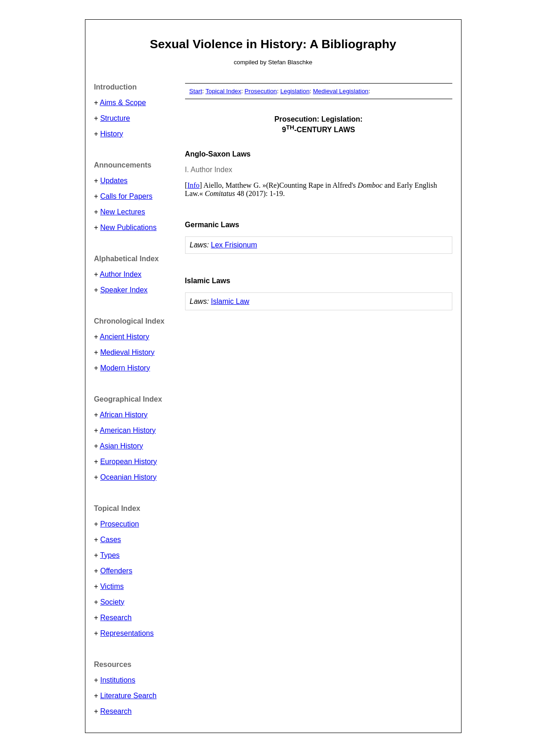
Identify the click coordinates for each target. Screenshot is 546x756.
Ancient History (124, 337)
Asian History (121, 446)
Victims (112, 586)
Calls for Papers (126, 196)
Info (194, 185)
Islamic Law (230, 301)
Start (196, 91)
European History (129, 462)
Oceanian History (128, 477)
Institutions (118, 680)
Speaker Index (124, 290)
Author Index (121, 274)
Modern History (125, 368)
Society (112, 602)
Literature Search (128, 696)
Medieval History (127, 352)
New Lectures (123, 212)
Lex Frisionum (234, 245)
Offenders (116, 571)
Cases (110, 540)
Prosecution (120, 524)
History (112, 134)
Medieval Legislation (341, 91)
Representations (127, 633)
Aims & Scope (123, 103)
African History (124, 415)
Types (110, 555)
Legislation (295, 91)
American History (128, 430)
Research (116, 618)
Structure (115, 118)
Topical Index (223, 91)
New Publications (128, 227)
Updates (114, 181)
